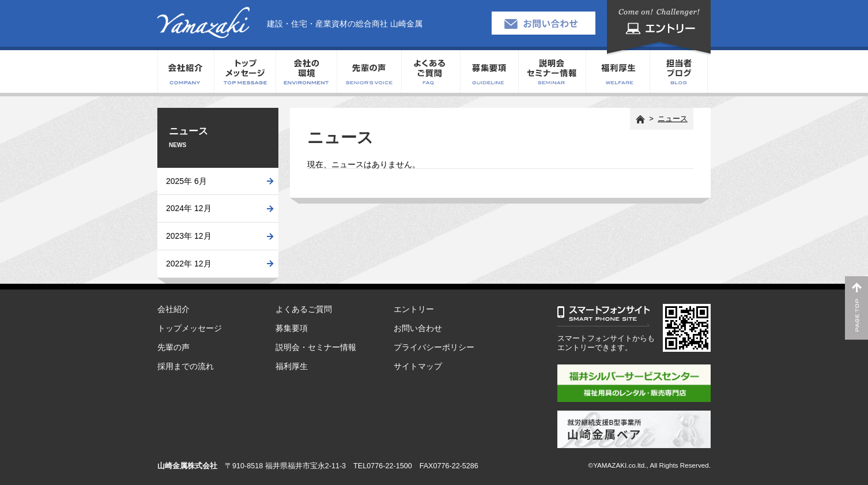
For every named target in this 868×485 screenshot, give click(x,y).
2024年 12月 (189, 208)
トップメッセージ (245, 72)
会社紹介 (186, 72)
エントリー (414, 309)
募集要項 (489, 72)
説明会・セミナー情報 (552, 72)
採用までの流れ (186, 366)
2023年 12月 (189, 236)
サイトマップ (418, 366)
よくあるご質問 (431, 72)
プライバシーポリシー (434, 347)
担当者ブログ (679, 72)
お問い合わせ (418, 328)
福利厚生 (618, 72)
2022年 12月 (189, 264)
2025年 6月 (186, 181)
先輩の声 (369, 72)
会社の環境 (306, 72)
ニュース (673, 119)
